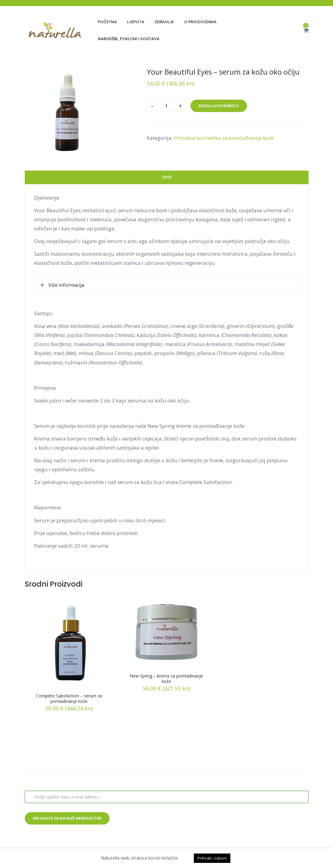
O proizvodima (200, 22)
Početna (107, 22)
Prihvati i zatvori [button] (212, 858)
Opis (167, 177)
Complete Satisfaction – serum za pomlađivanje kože (69, 699)
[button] (306, 30)
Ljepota (136, 22)
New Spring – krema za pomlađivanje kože (166, 679)
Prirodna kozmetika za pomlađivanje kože (224, 138)
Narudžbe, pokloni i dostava (129, 39)
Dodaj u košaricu (219, 106)
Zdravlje (164, 22)
